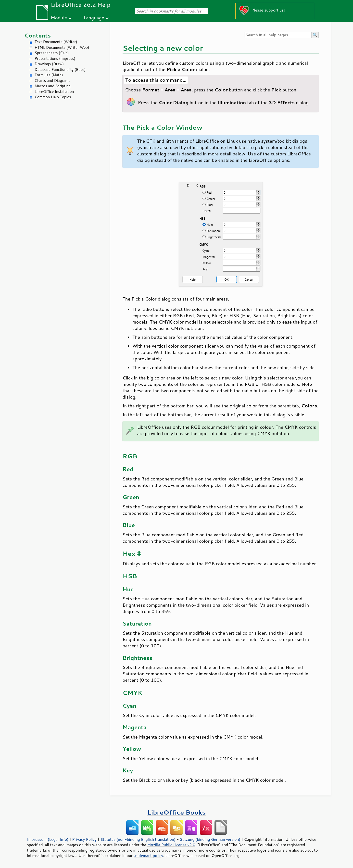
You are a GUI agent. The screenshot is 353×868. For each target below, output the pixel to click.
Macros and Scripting (53, 86)
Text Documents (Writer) (56, 42)
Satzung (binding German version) (210, 839)
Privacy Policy (84, 839)
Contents (38, 35)
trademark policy (148, 855)
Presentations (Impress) (55, 58)
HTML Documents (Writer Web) (62, 47)
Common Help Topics (53, 97)
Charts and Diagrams (52, 81)
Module (59, 18)
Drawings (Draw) (49, 64)
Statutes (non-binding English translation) (138, 839)
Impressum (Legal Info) (48, 839)
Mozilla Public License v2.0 (171, 845)
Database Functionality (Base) (60, 69)
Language (94, 18)
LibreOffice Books (176, 812)
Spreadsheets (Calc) (52, 53)
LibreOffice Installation (54, 92)
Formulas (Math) (49, 75)
